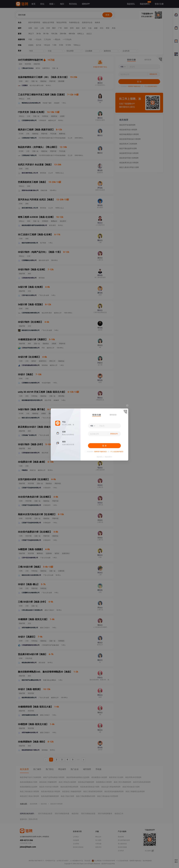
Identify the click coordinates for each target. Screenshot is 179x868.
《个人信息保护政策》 (117, 452)
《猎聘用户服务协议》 (100, 452)
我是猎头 (100, 457)
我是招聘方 (109, 457)
